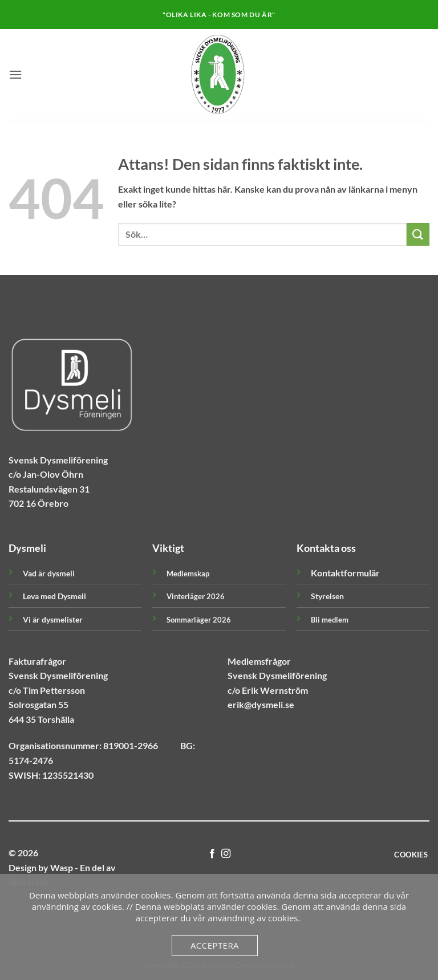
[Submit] (418, 234)
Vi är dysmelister (53, 619)
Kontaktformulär (345, 573)
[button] (15, 74)
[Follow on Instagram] (226, 854)
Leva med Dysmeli (54, 596)
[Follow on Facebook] (212, 854)
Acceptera (215, 945)
